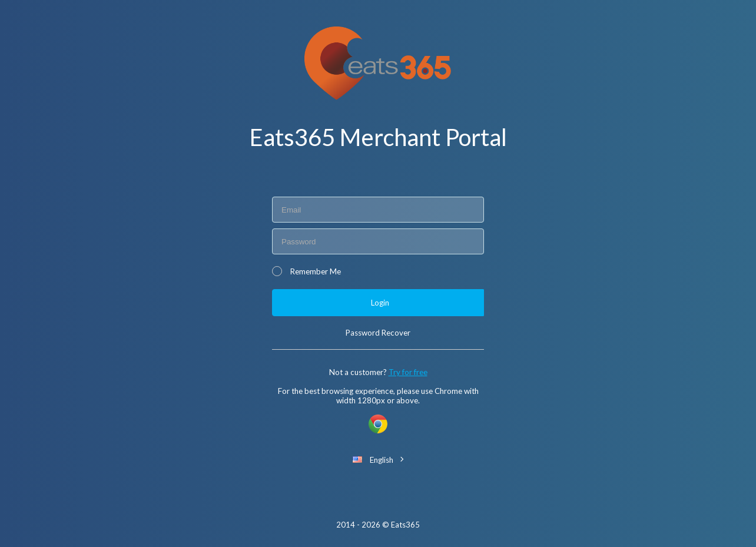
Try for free (408, 372)
